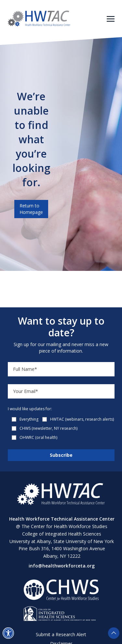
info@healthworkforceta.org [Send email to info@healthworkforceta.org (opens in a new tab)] (62, 566)
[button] (8, 633)
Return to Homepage (31, 209)
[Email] (61, 391)
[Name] (61, 369)
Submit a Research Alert (61, 634)
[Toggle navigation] (111, 18)
